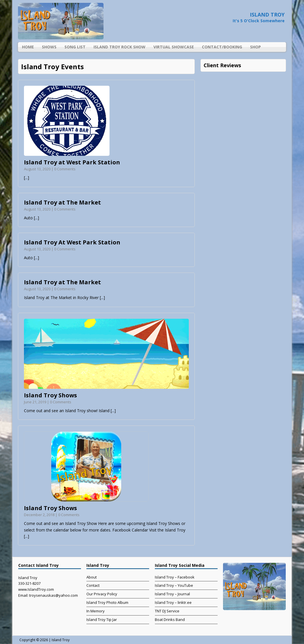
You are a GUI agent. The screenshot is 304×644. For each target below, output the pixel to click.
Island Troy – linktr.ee (173, 602)
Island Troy (61, 640)
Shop (256, 47)
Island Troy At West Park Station (72, 242)
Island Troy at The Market (62, 202)
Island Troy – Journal (172, 594)
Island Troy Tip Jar (102, 620)
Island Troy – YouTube (174, 585)
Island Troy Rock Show (119, 47)
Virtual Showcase (174, 47)
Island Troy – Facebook (175, 577)
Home (28, 47)
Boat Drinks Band (170, 620)
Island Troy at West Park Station (72, 162)
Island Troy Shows (50, 395)
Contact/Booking (222, 47)
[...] (27, 178)
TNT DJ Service (167, 611)
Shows (49, 47)
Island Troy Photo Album (107, 602)
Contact (93, 585)
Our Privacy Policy (102, 594)
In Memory (96, 611)
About (92, 577)
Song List (75, 47)
